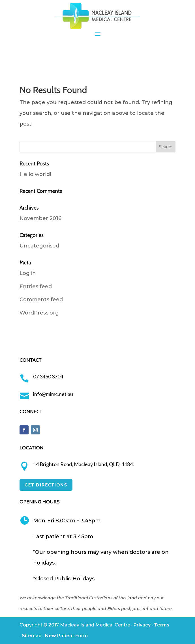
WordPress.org (39, 313)
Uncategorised (39, 246)
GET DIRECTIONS (46, 485)
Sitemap (32, 636)
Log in (28, 273)
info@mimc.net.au (53, 394)
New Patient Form (66, 636)
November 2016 (40, 218)
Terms (162, 625)
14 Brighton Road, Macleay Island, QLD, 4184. (83, 464)
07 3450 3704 (48, 376)
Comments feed (41, 300)
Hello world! (35, 174)
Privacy (142, 625)
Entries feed (36, 287)
